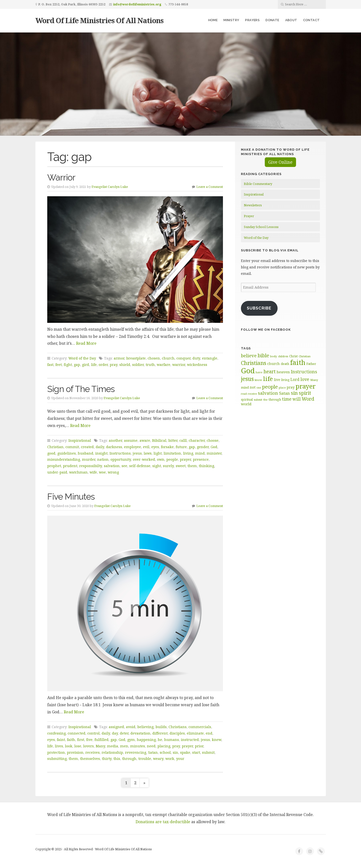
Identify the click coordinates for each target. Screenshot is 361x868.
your (180, 759)
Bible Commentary (258, 184)
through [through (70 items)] (275, 399)
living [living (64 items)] (285, 380)
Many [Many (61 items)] (314, 380)
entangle (210, 358)
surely (168, 466)
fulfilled (102, 740)
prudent (70, 466)
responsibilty (91, 466)
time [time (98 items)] (287, 399)
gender (203, 447)
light (158, 453)
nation (103, 459)
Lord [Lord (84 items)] (295, 379)
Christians (178, 727)
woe (102, 472)
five (89, 740)
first (81, 740)
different (160, 733)
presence (201, 459)
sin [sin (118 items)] (294, 393)
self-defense (140, 466)
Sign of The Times (81, 389)
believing (145, 727)
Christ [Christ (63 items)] (293, 356)
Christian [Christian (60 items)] (305, 356)
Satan (153, 752)
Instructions (120, 453)
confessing (56, 733)
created (87, 447)
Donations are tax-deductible (163, 822)
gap (77, 365)
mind (200, 453)
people (172, 459)
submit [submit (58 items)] (258, 400)
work (170, 759)
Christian (55, 447)
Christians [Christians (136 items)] (254, 363)
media (113, 746)
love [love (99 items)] (305, 379)
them (192, 466)
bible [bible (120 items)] (263, 355)
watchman (78, 472)
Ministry (231, 20)
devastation (140, 733)
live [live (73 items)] (277, 380)
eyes (155, 447)
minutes (138, 746)
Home (213, 20)
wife (93, 472)
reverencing (136, 752)
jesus (137, 453)
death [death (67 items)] (285, 364)
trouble (145, 759)
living (188, 453)
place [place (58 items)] (282, 387)
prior (199, 746)
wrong (113, 472)
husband (86, 453)
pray (114, 365)
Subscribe (259, 308)
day (115, 733)
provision (75, 752)
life (94, 365)
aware (145, 440)
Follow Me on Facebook (266, 330)
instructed (190, 740)
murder (89, 459)
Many (100, 746)
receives (93, 752)
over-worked (144, 459)
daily (100, 447)
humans (172, 740)
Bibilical (159, 440)
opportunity (121, 459)
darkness (114, 447)
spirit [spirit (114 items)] (305, 393)
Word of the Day (82, 358)
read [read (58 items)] (244, 394)
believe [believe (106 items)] (249, 355)
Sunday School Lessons (261, 227)
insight (101, 453)
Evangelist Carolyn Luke (110, 187)
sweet (181, 466)
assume (131, 440)
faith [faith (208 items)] (298, 362)
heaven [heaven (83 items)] (283, 372)
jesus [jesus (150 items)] (247, 379)
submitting (57, 759)
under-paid (57, 472)
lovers (88, 746)
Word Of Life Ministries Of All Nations (99, 20)
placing (164, 746)
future (181, 447)
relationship (112, 752)
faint (61, 740)
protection (56, 752)
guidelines (67, 453)
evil (146, 447)
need (151, 746)
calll (183, 440)
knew (217, 740)
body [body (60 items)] (274, 356)
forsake (167, 447)
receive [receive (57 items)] (252, 394)
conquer (183, 358)
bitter (173, 440)
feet (59, 365)
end (209, 733)
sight (157, 466)
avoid (131, 727)
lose (78, 746)
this (117, 759)
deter (124, 733)
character (197, 440)
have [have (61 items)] (259, 372)
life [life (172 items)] (268, 379)
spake (185, 752)
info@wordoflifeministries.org (137, 4)
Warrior (61, 177)
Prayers (252, 20)
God (214, 447)
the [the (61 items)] (266, 400)
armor (119, 358)
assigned (116, 727)
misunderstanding (64, 459)
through (129, 759)
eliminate (195, 733)
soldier (138, 365)
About (291, 20)
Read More (86, 343)
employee (133, 447)
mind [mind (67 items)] (245, 387)
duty (196, 358)
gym (131, 740)
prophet (54, 466)
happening (146, 740)
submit (208, 752)
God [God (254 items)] (248, 371)
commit (72, 447)
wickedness (197, 365)
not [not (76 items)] (253, 387)
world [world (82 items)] (246, 404)
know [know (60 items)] (258, 380)
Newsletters (253, 205)
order (103, 365)
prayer (185, 459)
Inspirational (80, 440)
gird (86, 365)
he (160, 740)
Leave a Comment (210, 187)
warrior (179, 365)
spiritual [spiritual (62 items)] (247, 399)
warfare (164, 365)
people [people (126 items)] (270, 387)
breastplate (136, 358)
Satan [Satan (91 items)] (284, 393)
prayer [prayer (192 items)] (306, 386)
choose (213, 440)
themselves (90, 759)
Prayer (249, 216)
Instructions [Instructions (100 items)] (304, 372)
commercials (200, 727)
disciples (177, 733)
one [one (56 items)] (259, 388)
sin (175, 752)
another (115, 440)
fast (50, 365)
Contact (312, 20)
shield (125, 365)
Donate (272, 20)
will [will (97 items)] (297, 399)
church (168, 358)
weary (158, 759)
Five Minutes (71, 497)
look (69, 746)
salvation (112, 466)
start (196, 752)
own (161, 459)
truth (150, 365)
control (94, 733)
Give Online (280, 162)
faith (71, 740)
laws (148, 453)
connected (77, 733)
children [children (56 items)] (283, 356)
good (51, 453)
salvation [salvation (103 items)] (268, 393)
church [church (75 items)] (274, 364)
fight (68, 365)
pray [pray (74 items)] (291, 387)
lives (59, 746)
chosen (154, 358)
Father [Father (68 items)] (311, 364)
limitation (172, 453)
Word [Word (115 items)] (308, 399)
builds (161, 727)
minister (214, 453)
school (165, 752)
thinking (206, 466)
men (124, 746)
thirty (107, 759)
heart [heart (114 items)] (270, 371)
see (124, 466)
